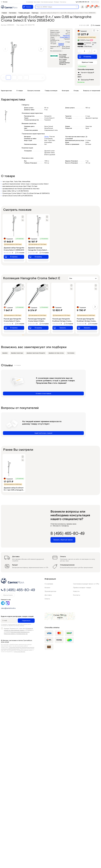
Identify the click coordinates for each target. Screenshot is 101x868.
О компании (30, 2)
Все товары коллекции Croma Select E (64, 56)
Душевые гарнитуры (17, 353)
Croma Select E (65, 37)
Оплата (47, 599)
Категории (65, 91)
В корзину (85, 57)
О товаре (20, 91)
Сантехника (71, 353)
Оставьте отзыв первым (43, 393)
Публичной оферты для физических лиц (16, 634)
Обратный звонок (95, 2)
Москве (90, 73)
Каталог (47, 588)
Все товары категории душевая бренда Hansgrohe (64, 62)
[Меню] (28, 7)
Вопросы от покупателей (92, 91)
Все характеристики (57, 51)
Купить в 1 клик (87, 62)
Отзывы (76, 91)
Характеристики (6, 91)
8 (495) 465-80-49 (83, 2)
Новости (76, 591)
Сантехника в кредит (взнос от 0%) (86, 584)
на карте (62, 616)
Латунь (47, 137)
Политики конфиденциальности (20, 632)
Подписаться (26, 621)
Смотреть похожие (34, 91)
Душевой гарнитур (61, 44)
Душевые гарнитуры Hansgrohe (36, 353)
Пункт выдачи (85, 80)
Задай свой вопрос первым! (43, 433)
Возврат (57, 2)
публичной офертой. (20, 652)
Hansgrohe (66, 36)
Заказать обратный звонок (63, 540)
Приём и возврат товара (82, 588)
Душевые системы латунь (56, 353)
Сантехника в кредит (47, 2)
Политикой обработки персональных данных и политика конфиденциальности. (18, 648)
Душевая (5, 353)
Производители (50, 591)
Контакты (63, 2)
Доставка (37, 2)
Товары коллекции (51, 91)
